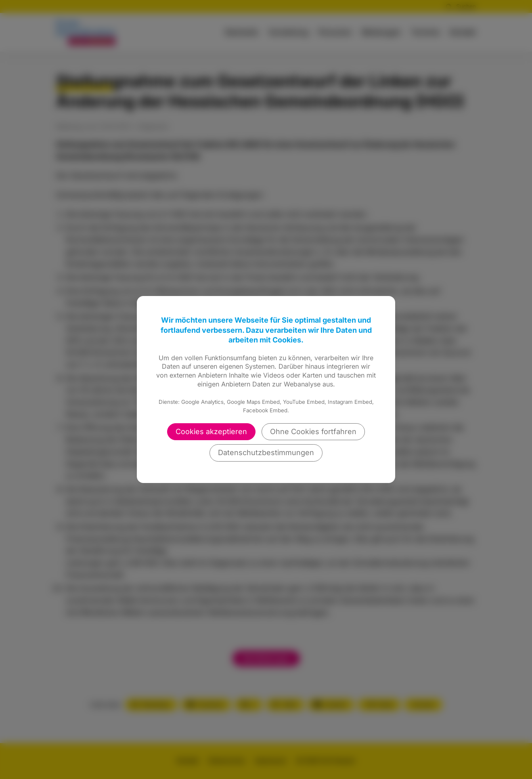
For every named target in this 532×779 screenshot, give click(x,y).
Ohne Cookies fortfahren (313, 431)
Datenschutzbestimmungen (266, 452)
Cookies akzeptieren (211, 431)
